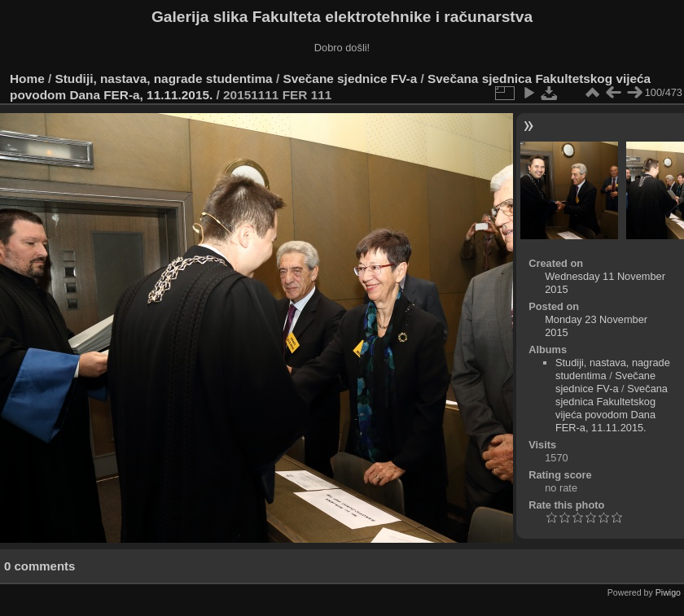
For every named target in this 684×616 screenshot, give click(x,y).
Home (27, 79)
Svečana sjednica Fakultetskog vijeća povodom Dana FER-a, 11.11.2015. (612, 408)
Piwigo (668, 592)
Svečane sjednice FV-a (350, 79)
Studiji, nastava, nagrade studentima (164, 79)
